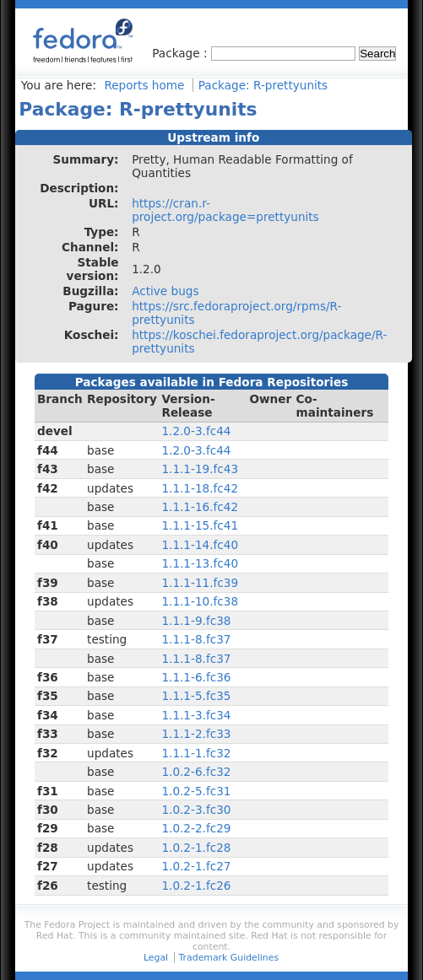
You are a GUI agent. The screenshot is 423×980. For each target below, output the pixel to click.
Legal (156, 958)
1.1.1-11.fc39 (200, 583)
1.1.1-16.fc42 (200, 507)
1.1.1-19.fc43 (200, 469)
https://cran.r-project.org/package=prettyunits (225, 210)
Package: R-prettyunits (263, 85)
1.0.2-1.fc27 (196, 866)
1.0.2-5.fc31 (196, 791)
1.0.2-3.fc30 (196, 810)
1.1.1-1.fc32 (196, 753)
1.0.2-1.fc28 (196, 848)
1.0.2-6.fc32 (196, 772)
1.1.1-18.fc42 (200, 488)
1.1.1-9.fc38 (196, 621)
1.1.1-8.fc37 (196, 639)
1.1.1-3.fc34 (196, 715)
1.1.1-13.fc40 (200, 563)
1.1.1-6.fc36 (196, 677)
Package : (182, 53)
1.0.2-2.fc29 (196, 828)
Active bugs (165, 291)
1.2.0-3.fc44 (196, 431)
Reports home (144, 85)
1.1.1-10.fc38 (200, 601)
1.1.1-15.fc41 (200, 525)
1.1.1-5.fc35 (196, 696)
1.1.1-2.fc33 (196, 734)
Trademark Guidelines (229, 958)
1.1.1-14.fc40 (200, 545)
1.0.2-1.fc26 (196, 886)
